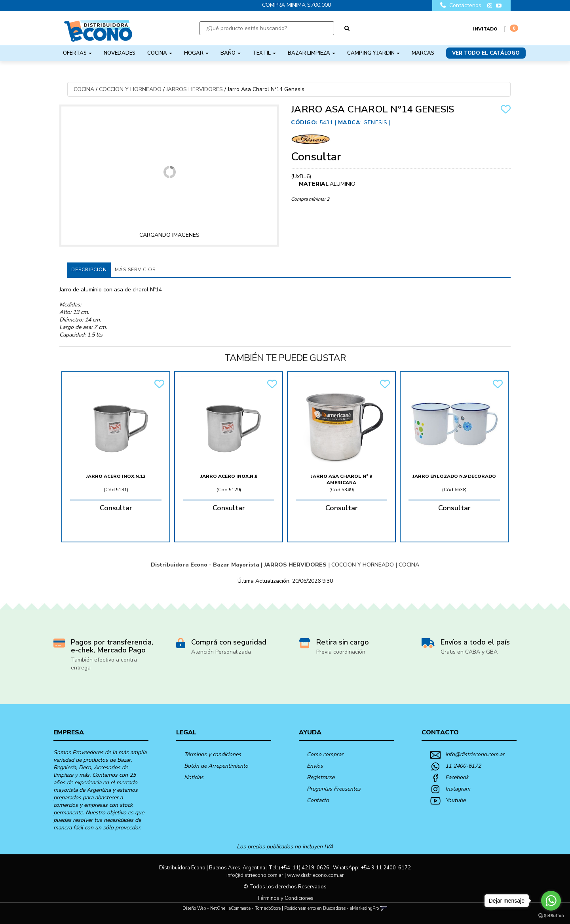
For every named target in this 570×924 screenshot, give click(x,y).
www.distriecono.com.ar (315, 875)
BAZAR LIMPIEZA (312, 53)
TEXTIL (264, 53)
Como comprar (325, 754)
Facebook (457, 777)
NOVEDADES (120, 53)
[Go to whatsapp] (551, 901)
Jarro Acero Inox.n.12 (116, 476)
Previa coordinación (341, 652)
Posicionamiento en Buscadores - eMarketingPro (332, 908)
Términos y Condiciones (285, 898)
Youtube (455, 800)
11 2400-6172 (463, 766)
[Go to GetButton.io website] (551, 916)
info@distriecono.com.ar (475, 754)
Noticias (194, 777)
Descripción (89, 270)
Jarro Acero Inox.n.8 (229, 476)
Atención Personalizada (221, 652)
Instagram (458, 789)
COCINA (160, 53)
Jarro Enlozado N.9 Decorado (454, 476)
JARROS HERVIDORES (195, 89)
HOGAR (196, 53)
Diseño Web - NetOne (204, 908)
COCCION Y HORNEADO (130, 89)
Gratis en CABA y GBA (469, 652)
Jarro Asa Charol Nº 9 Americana (341, 479)
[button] (384, 908)
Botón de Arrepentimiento (216, 766)
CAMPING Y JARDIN (373, 53)
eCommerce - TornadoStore (255, 908)
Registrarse (321, 777)
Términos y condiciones (213, 754)
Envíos (315, 766)
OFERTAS (77, 53)
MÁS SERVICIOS (135, 270)
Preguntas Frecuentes (334, 789)
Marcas (423, 53)
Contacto (318, 800)
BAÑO (231, 53)
